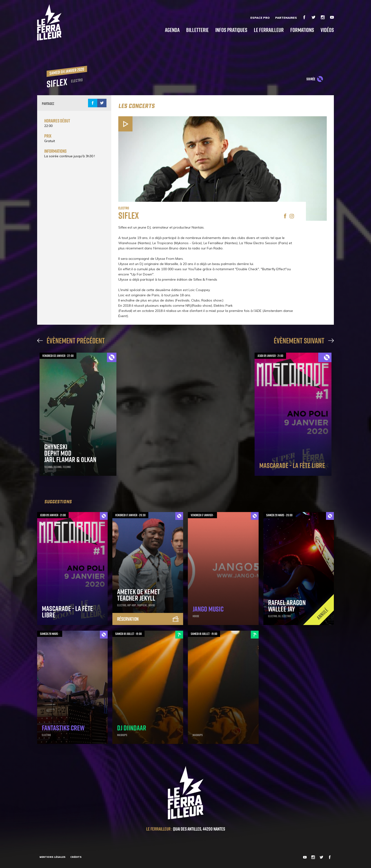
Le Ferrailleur (269, 30)
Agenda (172, 30)
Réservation (148, 619)
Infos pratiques (231, 30)
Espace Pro (260, 18)
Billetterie (197, 30)
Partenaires (286, 18)
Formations (302, 30)
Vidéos (327, 30)
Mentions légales (53, 857)
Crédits (76, 857)
